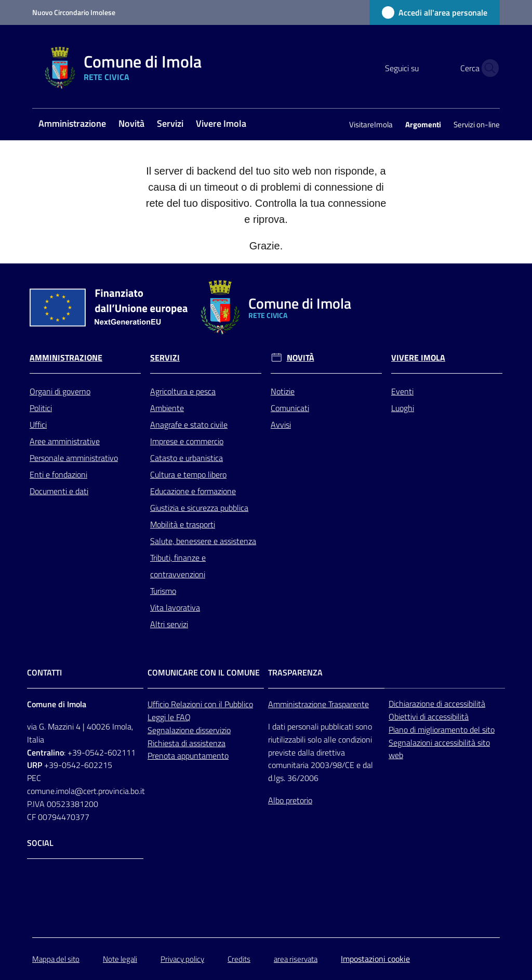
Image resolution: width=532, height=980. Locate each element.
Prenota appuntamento (188, 756)
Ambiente (167, 408)
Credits (239, 959)
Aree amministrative (65, 441)
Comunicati (290, 408)
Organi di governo (60, 391)
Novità (301, 358)
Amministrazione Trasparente (318, 704)
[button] (487, 68)
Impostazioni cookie (375, 959)
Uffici (38, 425)
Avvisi (281, 425)
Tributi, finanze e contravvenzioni (178, 566)
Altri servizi (169, 624)
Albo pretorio (290, 800)
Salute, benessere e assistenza (203, 541)
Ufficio (159, 704)
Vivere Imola (418, 358)
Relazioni (188, 704)
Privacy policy (182, 959)
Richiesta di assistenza (187, 743)
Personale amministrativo (74, 458)
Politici (41, 408)
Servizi (165, 358)
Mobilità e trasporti (183, 524)
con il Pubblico (229, 704)
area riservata (296, 959)
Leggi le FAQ (169, 717)
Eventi (402, 391)
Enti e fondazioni (58, 474)
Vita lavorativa (175, 607)
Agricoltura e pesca (183, 391)
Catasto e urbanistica (187, 458)
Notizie (283, 391)
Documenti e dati (59, 491)
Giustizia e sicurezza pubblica (199, 508)
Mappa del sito (56, 959)
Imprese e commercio (187, 441)
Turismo (163, 591)
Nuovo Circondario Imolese (74, 12)
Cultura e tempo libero (188, 474)
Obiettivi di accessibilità (429, 717)
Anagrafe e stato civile (189, 425)
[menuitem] (72, 124)
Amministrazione (66, 358)
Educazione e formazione (193, 491)
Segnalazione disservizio (189, 730)
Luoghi (403, 408)
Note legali (120, 959)
